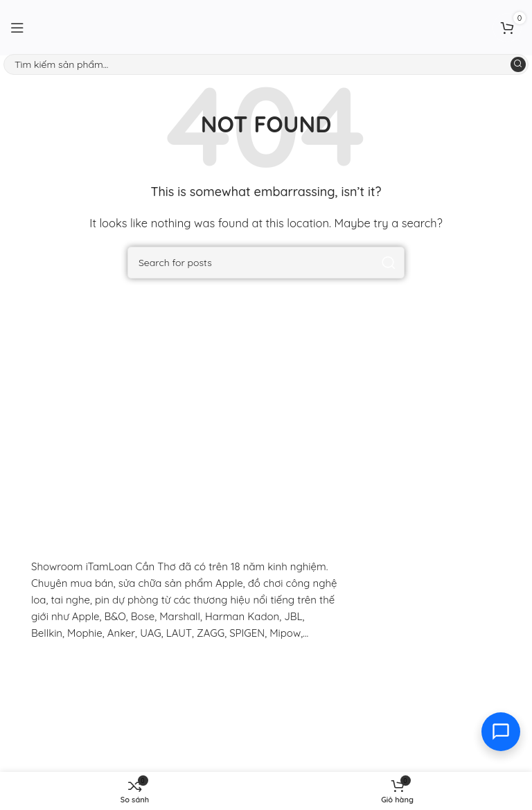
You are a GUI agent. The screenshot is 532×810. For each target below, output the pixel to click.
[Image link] (121, 674)
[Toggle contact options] (501, 732)
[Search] (266, 64)
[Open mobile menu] (17, 28)
